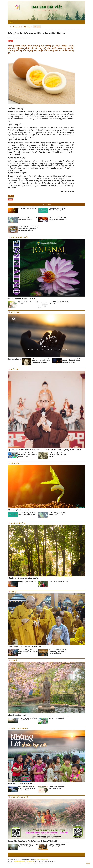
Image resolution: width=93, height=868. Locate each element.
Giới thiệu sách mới (19, 237)
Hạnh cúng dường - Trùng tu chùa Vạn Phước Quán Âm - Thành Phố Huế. (28, 651)
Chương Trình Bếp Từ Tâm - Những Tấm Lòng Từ (57, 845)
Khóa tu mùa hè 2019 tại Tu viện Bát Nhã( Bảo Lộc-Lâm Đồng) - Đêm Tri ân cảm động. (58, 651)
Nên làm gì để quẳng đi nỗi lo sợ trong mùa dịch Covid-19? (28, 218)
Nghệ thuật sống (18, 523)
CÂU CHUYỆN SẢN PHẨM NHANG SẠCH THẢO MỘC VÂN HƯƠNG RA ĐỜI (28, 455)
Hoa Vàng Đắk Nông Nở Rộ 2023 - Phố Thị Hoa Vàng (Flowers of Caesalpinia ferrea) (28, 788)
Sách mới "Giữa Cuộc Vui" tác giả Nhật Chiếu (59, 303)
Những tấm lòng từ (19, 797)
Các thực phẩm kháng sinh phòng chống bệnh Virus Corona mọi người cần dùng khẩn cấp (28, 229)
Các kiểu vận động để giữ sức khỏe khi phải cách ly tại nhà (57, 209)
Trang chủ (16, 27)
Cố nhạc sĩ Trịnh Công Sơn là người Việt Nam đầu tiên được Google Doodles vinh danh (41, 361)
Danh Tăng (15, 312)
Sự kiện (14, 592)
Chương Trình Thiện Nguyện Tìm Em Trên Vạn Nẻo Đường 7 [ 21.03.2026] (33, 841)
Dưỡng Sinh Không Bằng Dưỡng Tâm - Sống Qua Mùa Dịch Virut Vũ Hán (58, 219)
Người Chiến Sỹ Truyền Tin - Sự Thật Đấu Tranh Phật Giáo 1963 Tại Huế (58, 455)
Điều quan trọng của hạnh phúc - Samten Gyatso (28, 582)
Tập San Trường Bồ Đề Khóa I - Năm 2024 (22, 299)
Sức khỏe (37, 27)
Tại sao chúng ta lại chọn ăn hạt (27, 208)
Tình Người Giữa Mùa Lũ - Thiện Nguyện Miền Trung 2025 (28, 845)
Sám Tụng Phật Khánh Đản (57, 718)
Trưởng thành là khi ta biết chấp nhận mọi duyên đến (28, 719)
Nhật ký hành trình (19, 729)
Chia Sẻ (14, 660)
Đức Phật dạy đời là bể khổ (17, 715)
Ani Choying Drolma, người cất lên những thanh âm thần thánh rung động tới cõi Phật (71, 361)
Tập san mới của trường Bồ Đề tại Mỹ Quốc (28, 303)
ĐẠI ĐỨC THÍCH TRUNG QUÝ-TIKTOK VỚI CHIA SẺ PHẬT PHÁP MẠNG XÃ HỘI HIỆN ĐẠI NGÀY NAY (45, 450)
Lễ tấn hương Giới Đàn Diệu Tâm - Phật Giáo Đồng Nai (26, 647)
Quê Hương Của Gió (15, 359)
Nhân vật (15, 369)
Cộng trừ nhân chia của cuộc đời (58, 581)
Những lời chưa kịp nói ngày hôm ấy (20, 783)
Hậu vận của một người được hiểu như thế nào (24, 578)
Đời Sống (27, 27)
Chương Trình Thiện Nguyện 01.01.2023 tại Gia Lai (57, 787)
